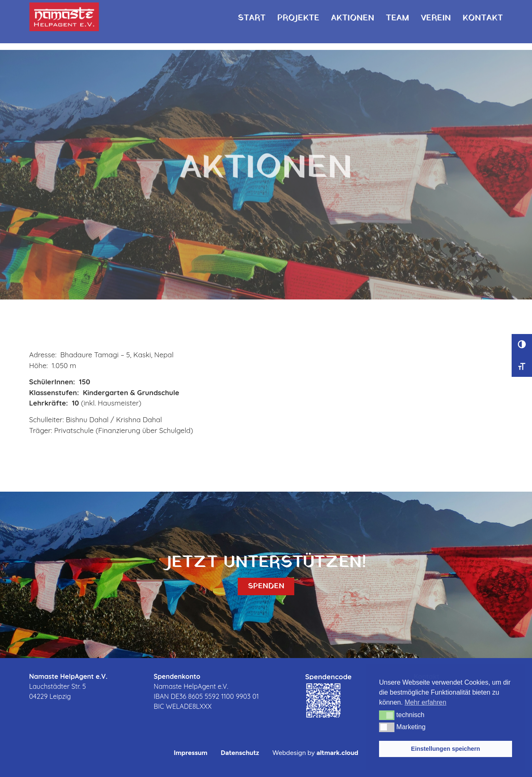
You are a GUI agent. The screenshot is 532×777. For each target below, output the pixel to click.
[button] (387, 715)
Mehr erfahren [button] (425, 702)
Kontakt (483, 11)
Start (252, 11)
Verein (436, 11)
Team (397, 11)
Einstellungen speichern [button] (446, 749)
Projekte (298, 11)
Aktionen (352, 11)
